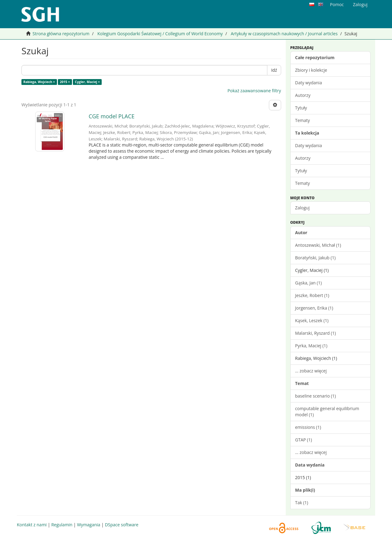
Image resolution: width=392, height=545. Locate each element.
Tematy (303, 120)
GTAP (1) (304, 440)
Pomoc (337, 4)
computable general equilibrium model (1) (327, 412)
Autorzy (303, 95)
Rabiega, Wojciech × (39, 82)
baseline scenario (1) (316, 396)
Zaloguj (302, 208)
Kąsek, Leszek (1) (312, 320)
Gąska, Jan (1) (309, 283)
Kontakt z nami (32, 525)
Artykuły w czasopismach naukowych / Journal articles (284, 34)
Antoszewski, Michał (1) (318, 245)
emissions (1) (308, 427)
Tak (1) (302, 503)
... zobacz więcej (311, 371)
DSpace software (121, 525)
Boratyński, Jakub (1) (315, 258)
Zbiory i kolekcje (311, 70)
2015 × (65, 82)
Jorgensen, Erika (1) (314, 308)
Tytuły (301, 108)
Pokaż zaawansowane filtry (254, 91)
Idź (274, 70)
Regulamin (62, 525)
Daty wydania (309, 83)
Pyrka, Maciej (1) (311, 346)
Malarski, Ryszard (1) (316, 333)
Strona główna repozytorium (61, 34)
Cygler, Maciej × (87, 82)
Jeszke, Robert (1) (312, 295)
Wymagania (89, 525)
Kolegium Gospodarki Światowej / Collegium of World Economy (160, 34)
